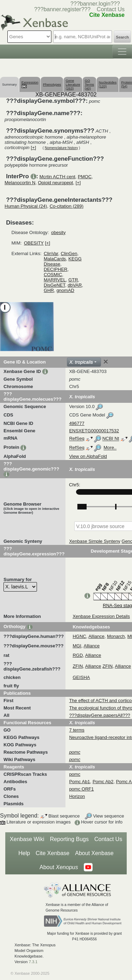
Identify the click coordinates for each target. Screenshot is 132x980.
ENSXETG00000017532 (94, 431)
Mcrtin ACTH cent (57, 177)
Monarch (116, 636)
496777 (77, 423)
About (59, 867)
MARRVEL (55, 280)
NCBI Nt (111, 439)
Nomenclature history (61, 148)
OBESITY (34, 243)
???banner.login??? (95, 4)
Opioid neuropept (56, 183)
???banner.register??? (62, 9)
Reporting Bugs (69, 839)
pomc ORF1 (81, 789)
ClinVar (51, 254)
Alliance (96, 636)
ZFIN (78, 666)
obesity (58, 232)
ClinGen (69, 254)
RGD (78, 655)
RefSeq (77, 439)
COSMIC (53, 275)
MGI (77, 646)
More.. (110, 448)
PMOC (85, 177)
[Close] (106, 362)
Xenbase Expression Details (101, 616)
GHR (49, 290)
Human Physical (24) (26, 206)
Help (24, 853)
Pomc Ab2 (103, 782)
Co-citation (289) (67, 206)
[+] (33, 148)
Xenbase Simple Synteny (95, 541)
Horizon (77, 796)
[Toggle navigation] (122, 52)
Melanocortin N (20, 183)
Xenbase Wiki (27, 839)
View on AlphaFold (88, 456)
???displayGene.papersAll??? (99, 715)
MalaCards (55, 259)
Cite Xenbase (52, 853)
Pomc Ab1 (79, 782)
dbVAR (75, 285)
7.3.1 (33, 962)
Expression (30, 84)
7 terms (77, 730)
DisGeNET (54, 285)
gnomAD (65, 290)
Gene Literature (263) (73, 84)
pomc (75, 774)
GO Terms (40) (90, 84)
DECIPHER (55, 269)
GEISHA (81, 677)
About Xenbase (94, 853)
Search (122, 37)
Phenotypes (52, 84)
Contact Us (111, 9)
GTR (73, 280)
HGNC (79, 636)
